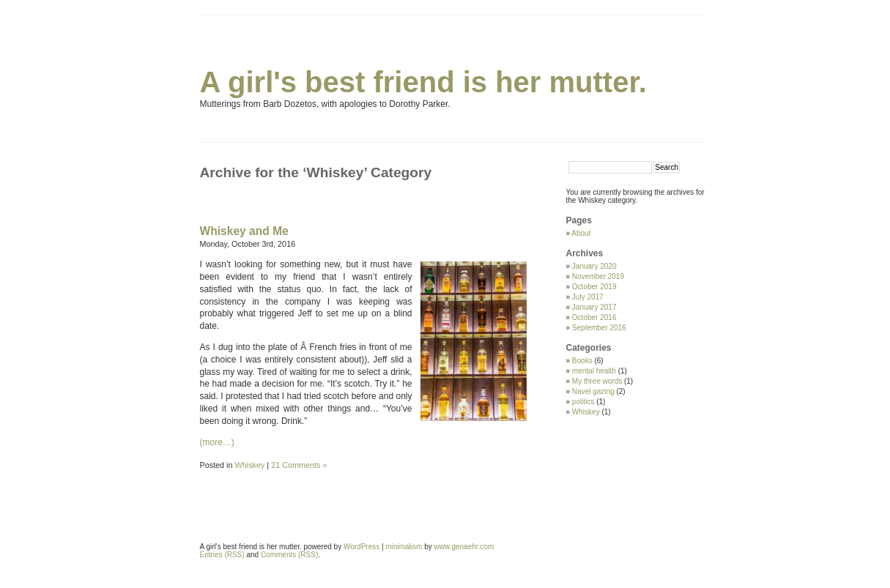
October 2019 (594, 287)
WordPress (361, 547)
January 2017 (594, 307)
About (581, 233)
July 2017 (588, 297)
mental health (594, 371)
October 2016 (594, 317)
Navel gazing (593, 391)
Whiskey (250, 465)
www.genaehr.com (464, 547)
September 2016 (599, 328)
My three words (597, 381)
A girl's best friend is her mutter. (423, 82)
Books (582, 361)
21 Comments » (299, 465)
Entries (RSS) (222, 555)
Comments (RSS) (289, 555)
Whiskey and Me (244, 231)
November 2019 (598, 276)
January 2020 (594, 266)
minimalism (404, 547)
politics (583, 402)
